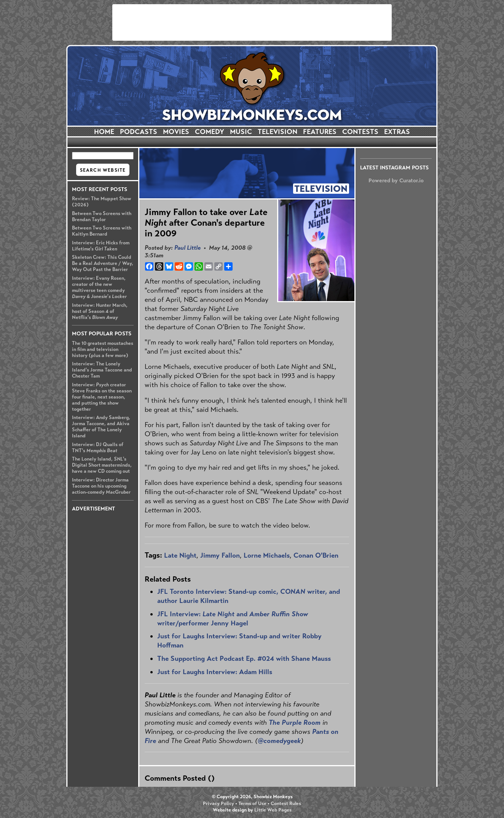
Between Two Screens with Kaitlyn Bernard (102, 231)
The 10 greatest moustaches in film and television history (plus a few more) (103, 349)
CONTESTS (360, 132)
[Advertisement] (252, 22)
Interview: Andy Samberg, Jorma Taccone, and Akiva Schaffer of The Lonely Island (101, 427)
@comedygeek (279, 741)
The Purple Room (295, 722)
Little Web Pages (273, 810)
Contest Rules (286, 804)
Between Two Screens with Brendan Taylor (102, 217)
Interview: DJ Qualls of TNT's (98, 448)
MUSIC (241, 132)
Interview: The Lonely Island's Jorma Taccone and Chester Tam (102, 370)
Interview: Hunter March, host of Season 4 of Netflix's (100, 311)
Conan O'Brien (316, 555)
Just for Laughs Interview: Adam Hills (215, 672)
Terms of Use (252, 804)
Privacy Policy (219, 804)
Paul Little (187, 248)
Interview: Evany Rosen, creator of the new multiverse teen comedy (99, 287)
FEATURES (320, 132)
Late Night (180, 555)
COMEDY (210, 132)
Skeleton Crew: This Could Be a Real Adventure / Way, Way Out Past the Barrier (103, 263)
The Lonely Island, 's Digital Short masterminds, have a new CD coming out (102, 465)
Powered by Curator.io (396, 180)
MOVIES (176, 132)
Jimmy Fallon (220, 555)
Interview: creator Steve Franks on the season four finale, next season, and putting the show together (102, 397)
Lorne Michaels (267, 555)
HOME (104, 132)
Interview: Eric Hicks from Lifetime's (101, 246)
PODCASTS (139, 132)
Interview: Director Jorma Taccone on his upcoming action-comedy (101, 486)
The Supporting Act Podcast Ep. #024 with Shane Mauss (244, 659)
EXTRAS (397, 132)
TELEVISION (278, 132)
